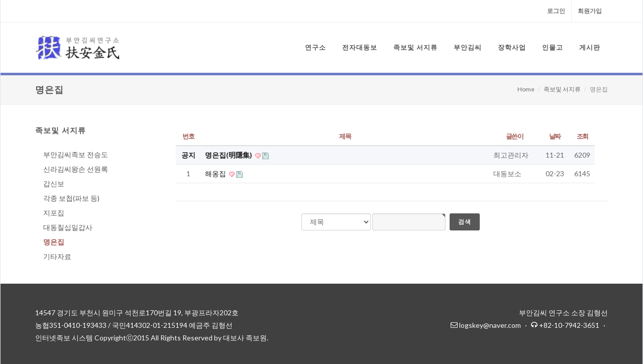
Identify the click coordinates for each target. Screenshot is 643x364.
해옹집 (216, 173)
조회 (582, 136)
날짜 (555, 136)
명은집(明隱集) (229, 155)
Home (526, 89)
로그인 (556, 11)
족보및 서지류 (562, 89)
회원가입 (590, 11)
